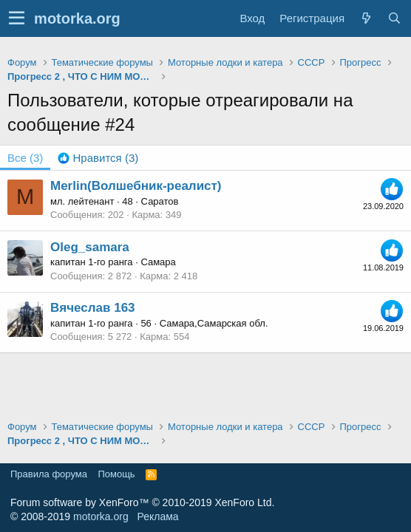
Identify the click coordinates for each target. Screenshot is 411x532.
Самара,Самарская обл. (214, 323)
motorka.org (101, 516)
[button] (17, 18)
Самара (158, 262)
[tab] (98, 158)
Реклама (157, 516)
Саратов (160, 201)
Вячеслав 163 (93, 308)
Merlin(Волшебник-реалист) (136, 186)
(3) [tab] (25, 158)
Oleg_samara (90, 247)
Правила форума (49, 474)
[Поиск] (394, 18)
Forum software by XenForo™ (142, 502)
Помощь (116, 474)
